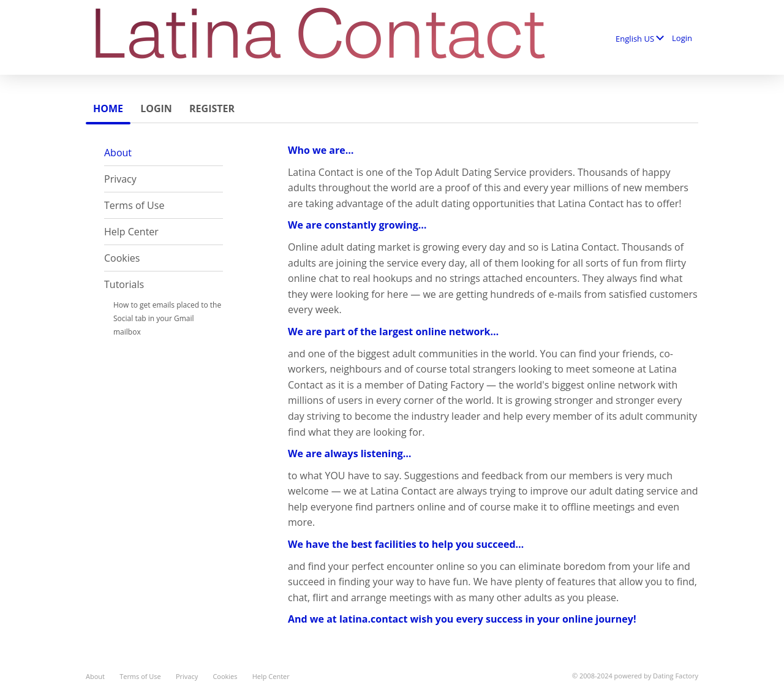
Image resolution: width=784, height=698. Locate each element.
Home (108, 108)
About (118, 153)
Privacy (120, 179)
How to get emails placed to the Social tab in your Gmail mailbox (167, 318)
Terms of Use (134, 205)
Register (212, 108)
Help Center (131, 232)
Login (682, 38)
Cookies (122, 258)
